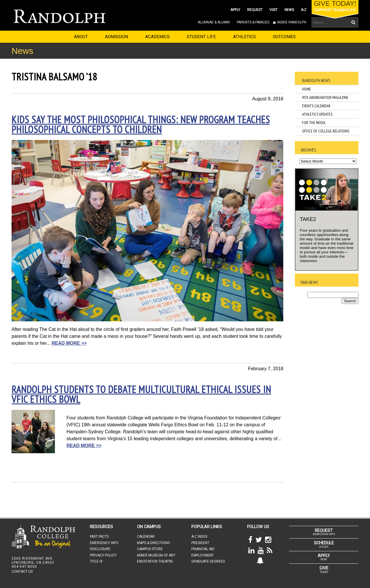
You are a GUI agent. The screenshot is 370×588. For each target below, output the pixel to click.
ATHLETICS (244, 37)
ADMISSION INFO (324, 532)
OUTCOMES (284, 37)
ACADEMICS (157, 37)
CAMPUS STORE (150, 549)
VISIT (273, 10)
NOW (324, 557)
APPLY (235, 10)
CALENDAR (146, 537)
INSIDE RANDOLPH (291, 22)
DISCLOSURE (100, 549)
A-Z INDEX (199, 537)
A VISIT (324, 544)
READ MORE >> (69, 343)
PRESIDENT (200, 543)
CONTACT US (22, 572)
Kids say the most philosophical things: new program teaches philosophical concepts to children (141, 124)
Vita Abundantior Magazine (325, 97)
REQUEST (255, 10)
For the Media (314, 123)
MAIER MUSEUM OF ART (156, 555)
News (22, 51)
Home (307, 89)
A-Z (304, 10)
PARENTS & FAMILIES (253, 22)
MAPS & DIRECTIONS (153, 543)
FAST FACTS (99, 537)
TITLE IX (96, 561)
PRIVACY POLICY (103, 555)
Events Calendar (316, 106)
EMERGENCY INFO (104, 543)
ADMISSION (116, 37)
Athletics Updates (317, 114)
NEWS (289, 10)
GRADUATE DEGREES (208, 561)
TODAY (324, 569)
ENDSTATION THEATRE (155, 561)
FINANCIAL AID (203, 549)
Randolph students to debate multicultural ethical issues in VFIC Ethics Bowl (141, 394)
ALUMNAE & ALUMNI (214, 22)
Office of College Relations (326, 131)
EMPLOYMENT (203, 555)
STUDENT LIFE (201, 37)
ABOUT (81, 37)
